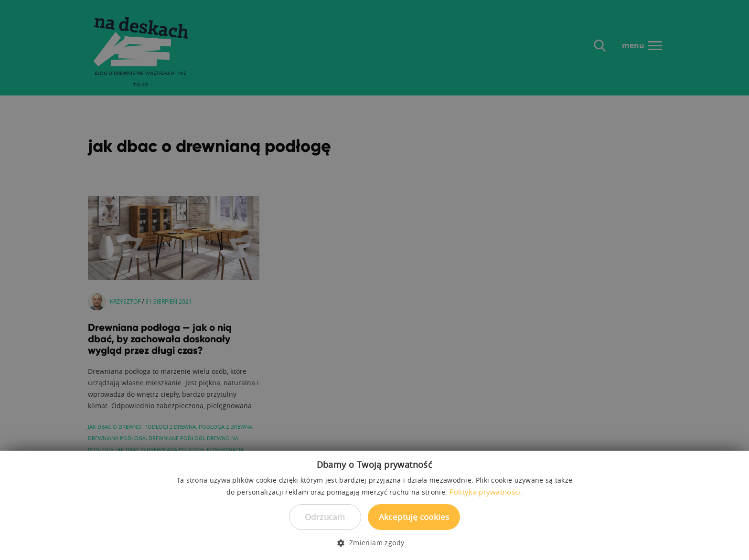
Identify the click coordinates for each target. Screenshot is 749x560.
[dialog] (374, 280)
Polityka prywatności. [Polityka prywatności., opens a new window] (486, 492)
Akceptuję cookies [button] (414, 517)
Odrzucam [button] (325, 517)
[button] (374, 543)
